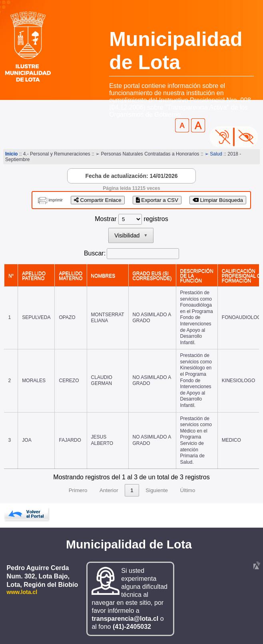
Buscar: (95, 253)
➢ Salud (213, 154)
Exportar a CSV (157, 200)
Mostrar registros (131, 219)
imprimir (56, 200)
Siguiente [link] (157, 490)
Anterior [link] (109, 490)
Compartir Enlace (98, 200)
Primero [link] (78, 490)
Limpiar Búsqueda (218, 200)
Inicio (11, 154)
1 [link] (132, 490)
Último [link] (188, 490)
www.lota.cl (22, 592)
